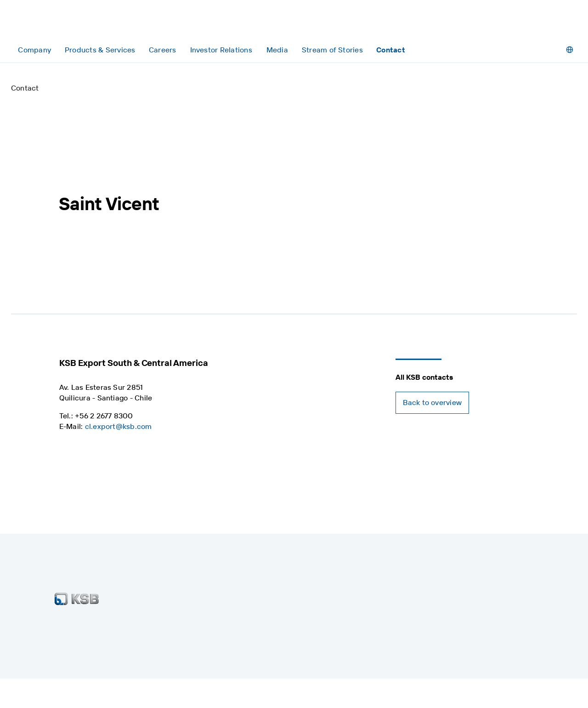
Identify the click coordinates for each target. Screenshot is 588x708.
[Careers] (162, 50)
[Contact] (390, 50)
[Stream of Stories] (333, 50)
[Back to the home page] (55, 22)
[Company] (34, 50)
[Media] (277, 50)
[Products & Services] (100, 50)
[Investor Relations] (221, 50)
